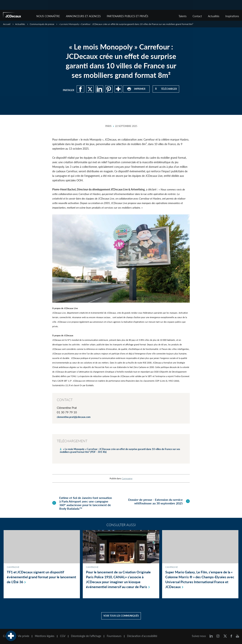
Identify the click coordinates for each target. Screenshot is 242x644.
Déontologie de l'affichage (86, 636)
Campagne (127, 478)
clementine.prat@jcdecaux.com (74, 417)
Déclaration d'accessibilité (142, 636)
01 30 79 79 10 (67, 412)
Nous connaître (48, 16)
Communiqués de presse (42, 24)
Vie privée (23, 636)
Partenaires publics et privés (128, 16)
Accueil (7, 24)
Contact (197, 16)
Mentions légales (45, 636)
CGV (63, 636)
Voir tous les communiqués (121, 616)
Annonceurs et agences (83, 16)
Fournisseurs (114, 636)
